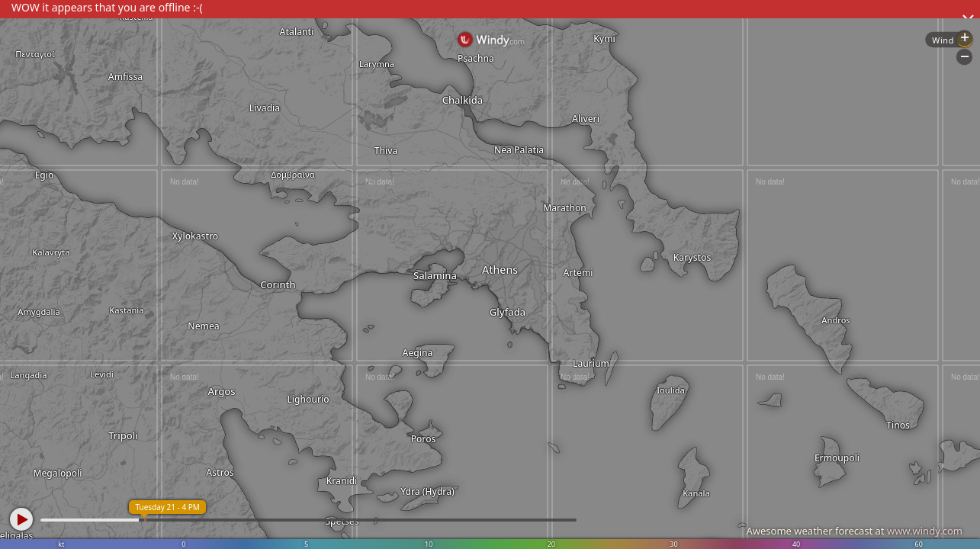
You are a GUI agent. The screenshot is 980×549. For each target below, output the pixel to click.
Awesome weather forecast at (854, 531)
